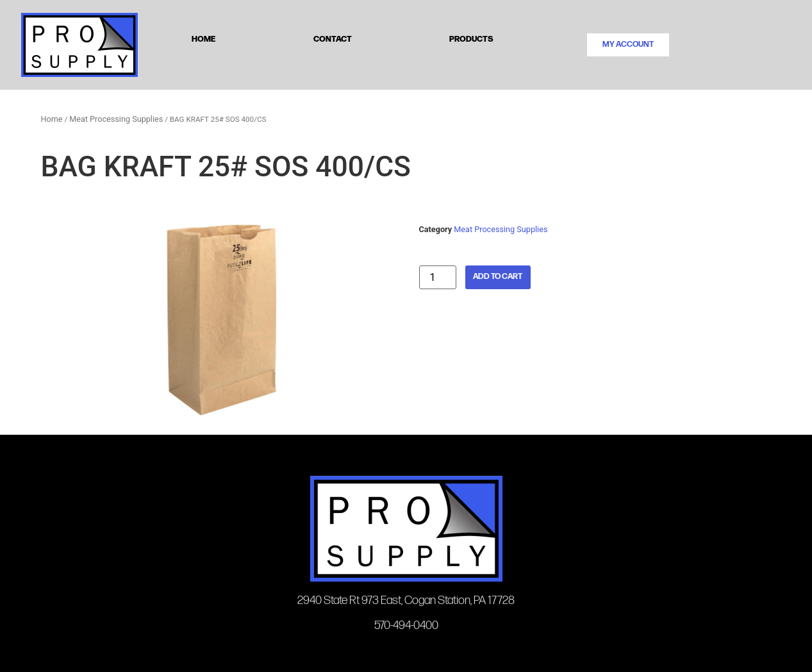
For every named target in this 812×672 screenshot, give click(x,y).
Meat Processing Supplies (116, 119)
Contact (333, 38)
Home (203, 38)
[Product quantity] (438, 277)
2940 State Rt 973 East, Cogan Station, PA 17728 (406, 601)
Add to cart (498, 277)
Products (471, 38)
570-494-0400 (406, 626)
